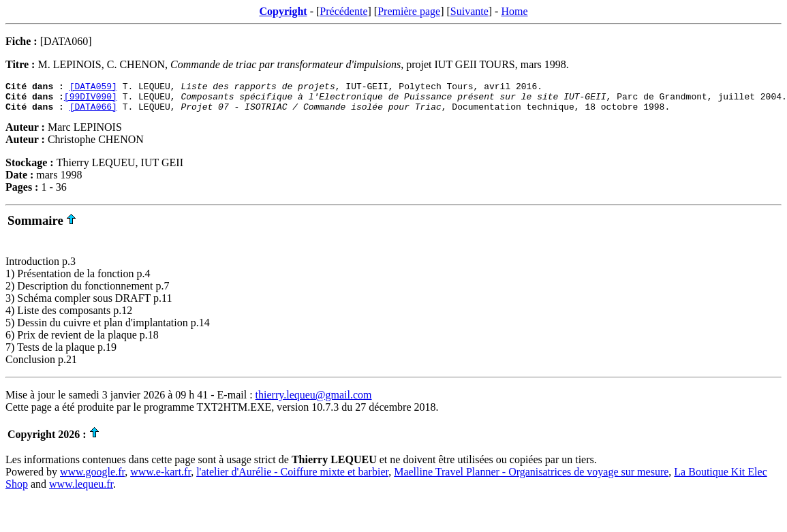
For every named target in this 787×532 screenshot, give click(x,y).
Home (514, 11)
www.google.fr (92, 478)
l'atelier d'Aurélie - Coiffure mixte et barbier (292, 478)
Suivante (469, 11)
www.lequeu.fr (81, 490)
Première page (409, 11)
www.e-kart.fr (160, 478)
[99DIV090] (91, 100)
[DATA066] (93, 112)
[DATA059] (93, 88)
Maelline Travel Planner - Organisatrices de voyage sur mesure (531, 478)
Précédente (343, 11)
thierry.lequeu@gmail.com (314, 401)
